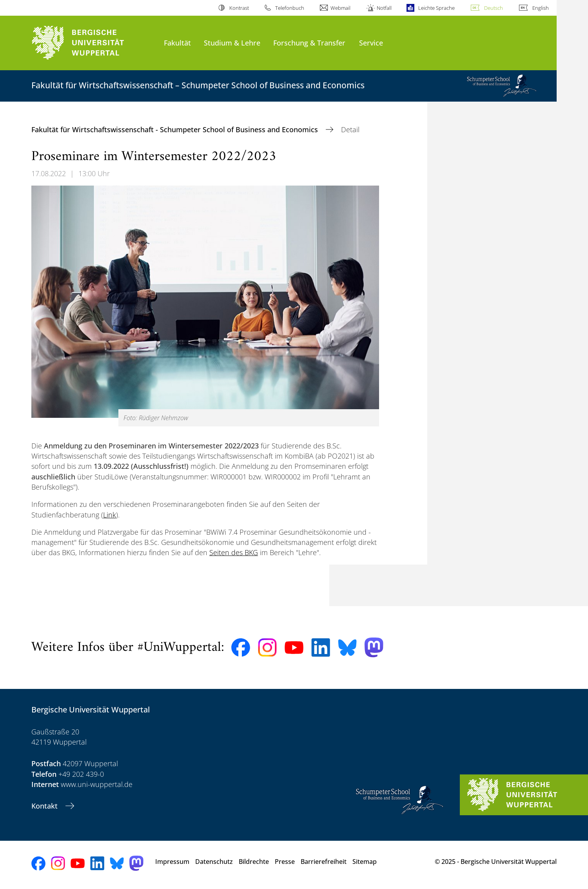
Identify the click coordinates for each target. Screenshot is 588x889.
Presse (285, 862)
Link (110, 515)
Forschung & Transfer (309, 43)
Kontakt (45, 806)
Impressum (172, 862)
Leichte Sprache (436, 8)
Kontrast (239, 8)
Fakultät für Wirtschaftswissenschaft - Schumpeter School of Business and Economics (176, 129)
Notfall (384, 8)
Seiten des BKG (234, 552)
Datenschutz (214, 862)
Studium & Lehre (232, 43)
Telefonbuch (290, 8)
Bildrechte (254, 862)
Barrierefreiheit (324, 862)
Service (371, 43)
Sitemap (365, 862)
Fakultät (177, 43)
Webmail (340, 8)
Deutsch (494, 8)
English (541, 8)
